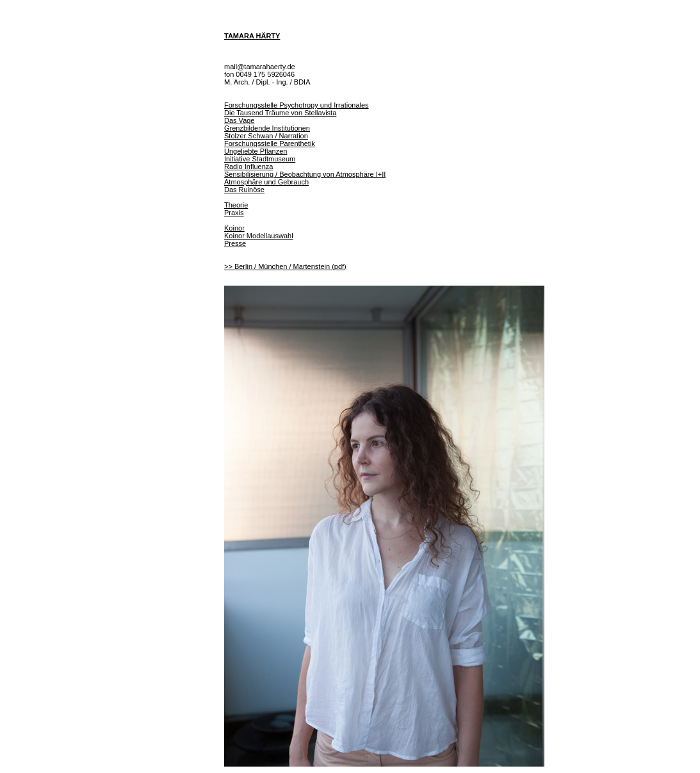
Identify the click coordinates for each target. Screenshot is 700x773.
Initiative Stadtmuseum (260, 159)
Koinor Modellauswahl (259, 236)
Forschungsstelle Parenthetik (270, 143)
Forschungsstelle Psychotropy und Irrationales (297, 105)
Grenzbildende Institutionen (267, 128)
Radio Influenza (248, 167)
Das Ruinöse (244, 190)
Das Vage (240, 120)
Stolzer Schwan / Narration (266, 136)
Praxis (234, 213)
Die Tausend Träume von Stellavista (280, 113)
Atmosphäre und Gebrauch (266, 182)
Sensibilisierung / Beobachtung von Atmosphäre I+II (305, 174)
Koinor (234, 228)
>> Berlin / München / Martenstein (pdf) (285, 266)
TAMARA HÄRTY (252, 36)
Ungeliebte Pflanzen (256, 151)
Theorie (236, 205)
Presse (235, 243)
